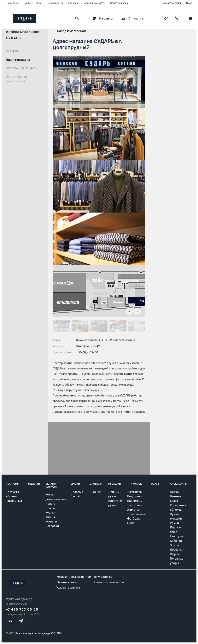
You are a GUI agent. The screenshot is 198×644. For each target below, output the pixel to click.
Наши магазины (18, 60)
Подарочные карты (94, 3)
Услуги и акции (34, 3)
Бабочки (176, 541)
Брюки (75, 484)
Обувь (155, 484)
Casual (75, 496)
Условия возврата (68, 588)
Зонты (174, 545)
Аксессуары (179, 484)
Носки (174, 492)
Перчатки (177, 550)
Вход (189, 3)
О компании (13, 3)
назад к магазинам (69, 31)
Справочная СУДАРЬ (21, 68)
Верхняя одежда (51, 485)
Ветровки (52, 526)
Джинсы (96, 484)
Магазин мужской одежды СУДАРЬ (39, 633)
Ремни (174, 523)
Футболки (134, 519)
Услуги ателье (103, 577)
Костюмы (13, 484)
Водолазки (135, 496)
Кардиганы (135, 501)
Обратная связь (119, 3)
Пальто (50, 504)
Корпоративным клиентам (74, 577)
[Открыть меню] (6, 17)
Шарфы (175, 554)
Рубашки (115, 484)
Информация (56, 3)
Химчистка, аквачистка (109, 582)
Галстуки (176, 536)
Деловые (77, 492)
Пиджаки (33, 484)
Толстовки (135, 505)
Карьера (73, 3)
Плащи (50, 508)
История (12, 51)
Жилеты (51, 521)
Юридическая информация (16, 79)
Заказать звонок (172, 3)
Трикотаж (134, 484)
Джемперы (135, 492)
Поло (131, 523)
